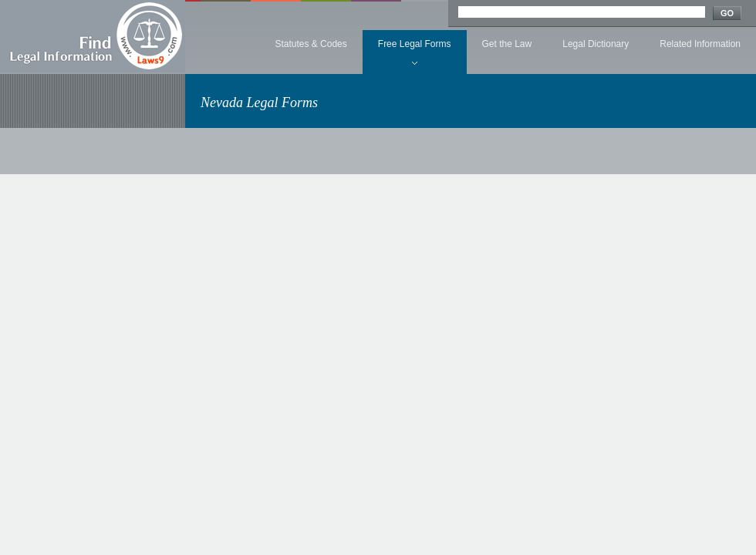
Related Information (700, 44)
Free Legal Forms (415, 44)
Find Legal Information (93, 36)
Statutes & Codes (310, 44)
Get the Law (507, 44)
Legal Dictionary (596, 44)
